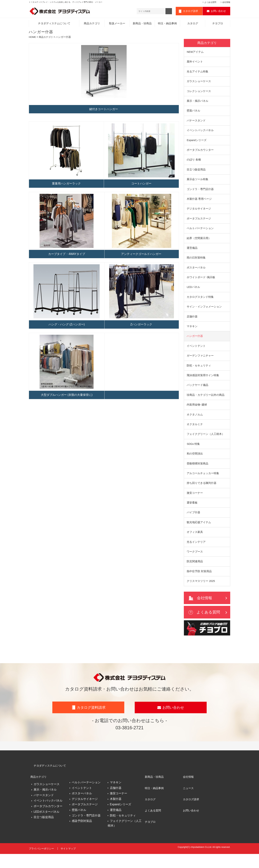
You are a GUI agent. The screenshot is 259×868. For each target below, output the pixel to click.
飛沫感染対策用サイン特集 (203, 384)
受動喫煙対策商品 (197, 474)
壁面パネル (193, 113)
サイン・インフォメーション (204, 313)
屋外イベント (195, 63)
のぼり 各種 (194, 163)
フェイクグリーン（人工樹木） (206, 444)
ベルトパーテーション (200, 233)
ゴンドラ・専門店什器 (200, 193)
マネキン (192, 334)
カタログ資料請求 (91, 726)
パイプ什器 (193, 524)
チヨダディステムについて (54, 24)
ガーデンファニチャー (200, 364)
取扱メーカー (117, 24)
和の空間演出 (195, 464)
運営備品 (192, 253)
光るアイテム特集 (197, 73)
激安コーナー (195, 504)
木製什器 (116, 815)
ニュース (188, 802)
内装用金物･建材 (197, 414)
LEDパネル (193, 293)
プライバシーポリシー (41, 864)
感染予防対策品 (82, 837)
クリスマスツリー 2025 (201, 594)
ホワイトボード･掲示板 (201, 283)
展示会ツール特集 (197, 183)
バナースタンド (196, 123)
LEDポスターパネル (46, 826)
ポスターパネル (196, 273)
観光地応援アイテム (199, 534)
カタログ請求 (190, 12)
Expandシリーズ (197, 143)
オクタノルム (195, 424)
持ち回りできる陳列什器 (202, 494)
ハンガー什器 (195, 343)
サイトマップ (69, 864)
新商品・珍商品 (142, 24)
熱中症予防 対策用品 (199, 584)
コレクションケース (199, 93)
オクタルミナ (195, 434)
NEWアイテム (195, 53)
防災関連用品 (195, 574)
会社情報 (226, 2)
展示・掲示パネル (197, 103)
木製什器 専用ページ (199, 203)
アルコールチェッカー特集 (203, 484)
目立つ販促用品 (196, 173)
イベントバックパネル (200, 133)
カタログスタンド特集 (200, 303)
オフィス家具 (195, 544)
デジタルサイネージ (199, 213)
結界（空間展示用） (199, 243)
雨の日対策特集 (196, 263)
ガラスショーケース (199, 83)
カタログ (193, 24)
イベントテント (196, 354)
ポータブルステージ (199, 223)
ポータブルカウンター (200, 153)
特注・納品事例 (167, 24)
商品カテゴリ (92, 24)
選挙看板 (192, 514)
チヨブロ (218, 24)
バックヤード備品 (197, 394)
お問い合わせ (218, 12)
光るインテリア (196, 554)
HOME (33, 38)
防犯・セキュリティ (199, 374)
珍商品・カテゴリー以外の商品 (206, 404)
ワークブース (195, 564)
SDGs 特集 (193, 454)
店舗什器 (192, 323)
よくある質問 (210, 2)
